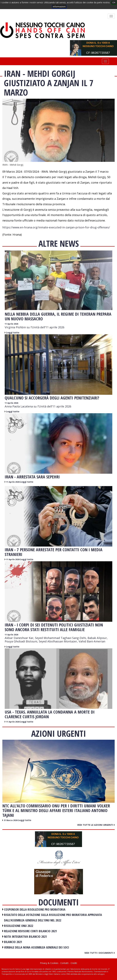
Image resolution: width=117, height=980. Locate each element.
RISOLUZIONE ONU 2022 (19, 926)
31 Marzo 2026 (11, 820)
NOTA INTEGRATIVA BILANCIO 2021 (25, 937)
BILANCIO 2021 (13, 942)
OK (114, 2)
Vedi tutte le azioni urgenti (96, 825)
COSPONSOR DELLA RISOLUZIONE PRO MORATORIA (35, 909)
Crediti (74, 963)
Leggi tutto (13, 332)
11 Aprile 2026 (11, 324)
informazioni (59, 7)
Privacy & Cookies (49, 963)
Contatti (64, 963)
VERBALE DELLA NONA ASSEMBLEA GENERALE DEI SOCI (37, 947)
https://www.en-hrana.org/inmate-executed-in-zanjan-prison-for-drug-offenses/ (56, 227)
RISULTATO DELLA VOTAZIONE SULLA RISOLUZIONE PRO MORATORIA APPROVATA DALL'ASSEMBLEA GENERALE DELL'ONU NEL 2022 (53, 917)
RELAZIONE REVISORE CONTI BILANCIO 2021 (31, 931)
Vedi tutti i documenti (100, 953)
